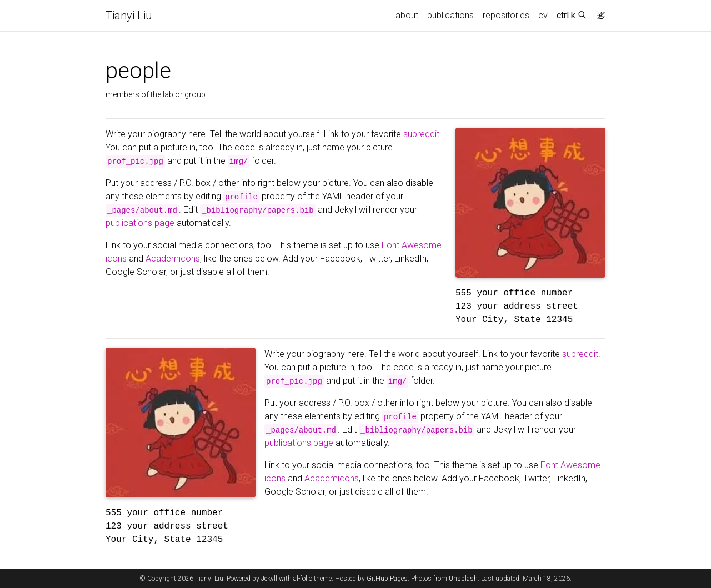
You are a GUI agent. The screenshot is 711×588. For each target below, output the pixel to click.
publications (450, 15)
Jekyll (269, 579)
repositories (506, 15)
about (407, 15)
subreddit (421, 134)
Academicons (173, 258)
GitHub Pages (387, 579)
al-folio (303, 579)
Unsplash (463, 579)
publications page (140, 223)
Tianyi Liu (129, 16)
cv (543, 15)
